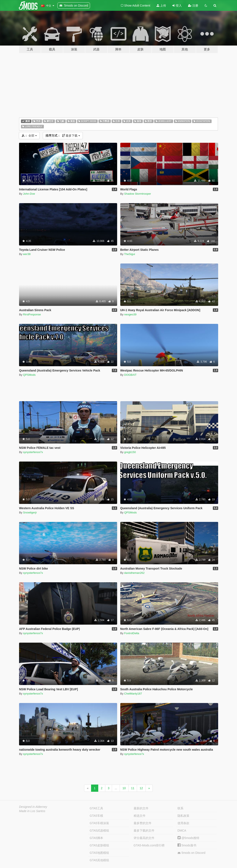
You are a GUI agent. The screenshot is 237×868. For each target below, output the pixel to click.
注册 (193, 6)
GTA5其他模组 (99, 860)
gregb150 (130, 452)
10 (124, 788)
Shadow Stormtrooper (137, 194)
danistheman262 (134, 573)
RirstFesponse (32, 314)
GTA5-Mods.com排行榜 (149, 845)
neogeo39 (130, 314)
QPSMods (29, 375)
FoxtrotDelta (132, 633)
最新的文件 (141, 808)
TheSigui (130, 254)
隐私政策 (183, 816)
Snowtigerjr (30, 512)
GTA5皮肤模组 (99, 845)
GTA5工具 (96, 808)
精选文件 (140, 816)
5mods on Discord (191, 853)
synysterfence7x (33, 452)
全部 (29, 136)
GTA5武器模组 (99, 831)
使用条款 (183, 823)
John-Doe (29, 194)
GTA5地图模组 (99, 853)
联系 (180, 808)
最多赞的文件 (143, 823)
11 (133, 788)
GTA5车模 (96, 816)
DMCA (182, 831)
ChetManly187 (133, 694)
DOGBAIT (130, 375)
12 (141, 788)
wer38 (27, 254)
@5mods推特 (188, 838)
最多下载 (63, 136)
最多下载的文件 (144, 831)
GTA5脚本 (96, 838)
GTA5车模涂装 (99, 823)
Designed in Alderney (33, 807)
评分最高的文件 (144, 838)
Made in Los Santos (32, 811)
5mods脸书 (187, 845)
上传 (161, 6)
